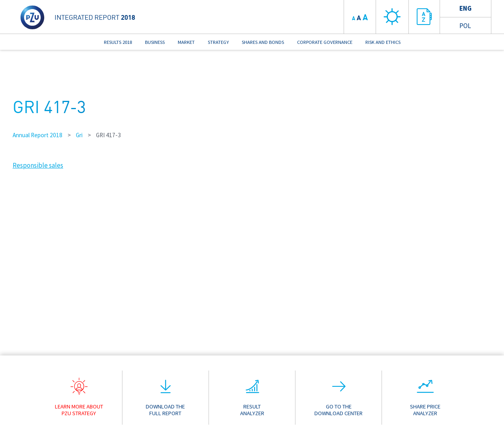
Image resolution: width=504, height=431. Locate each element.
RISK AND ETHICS (383, 42)
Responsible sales (38, 165)
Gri (79, 135)
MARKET (186, 42)
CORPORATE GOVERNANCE (325, 42)
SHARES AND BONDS (263, 42)
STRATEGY (218, 42)
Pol (465, 26)
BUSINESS (155, 42)
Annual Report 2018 (38, 135)
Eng (465, 8)
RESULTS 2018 (118, 42)
